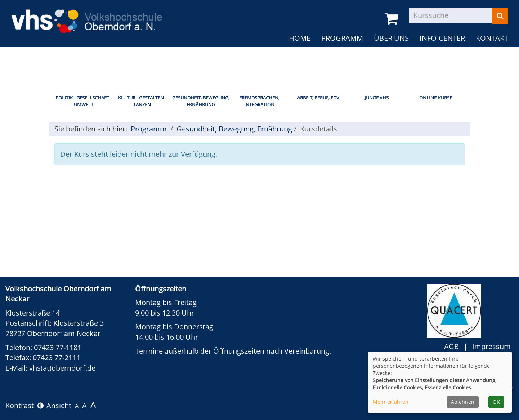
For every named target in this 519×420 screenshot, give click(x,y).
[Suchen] (500, 16)
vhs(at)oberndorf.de (62, 368)
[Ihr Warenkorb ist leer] (393, 19)
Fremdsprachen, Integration (259, 101)
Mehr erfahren (391, 402)
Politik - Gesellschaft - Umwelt (84, 101)
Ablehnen (463, 402)
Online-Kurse (436, 98)
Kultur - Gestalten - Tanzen (142, 101)
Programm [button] (342, 38)
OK (496, 402)
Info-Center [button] (442, 38)
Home (300, 38)
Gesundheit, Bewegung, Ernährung (201, 101)
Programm (149, 129)
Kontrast (24, 405)
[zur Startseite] (86, 16)
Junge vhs (377, 98)
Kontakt (492, 38)
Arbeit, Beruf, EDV (318, 98)
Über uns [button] (391, 38)
